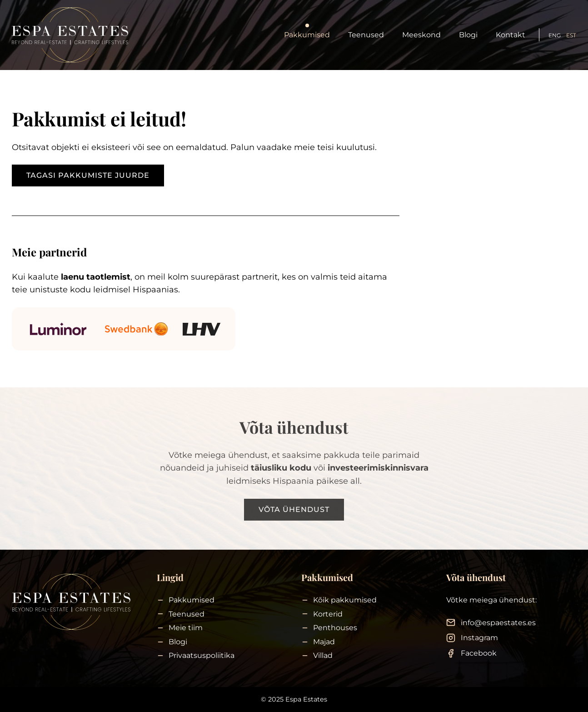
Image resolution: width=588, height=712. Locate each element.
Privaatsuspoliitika (202, 655)
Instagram (479, 638)
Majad (324, 642)
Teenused (366, 35)
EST (571, 35)
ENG (555, 35)
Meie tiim (186, 628)
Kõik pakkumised (345, 600)
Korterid (328, 614)
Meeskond (421, 35)
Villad (323, 655)
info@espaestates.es (498, 623)
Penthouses (335, 628)
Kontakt (511, 35)
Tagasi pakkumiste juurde (88, 175)
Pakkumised (307, 35)
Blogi (468, 35)
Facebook (479, 653)
